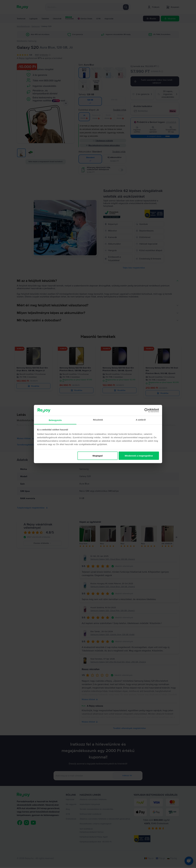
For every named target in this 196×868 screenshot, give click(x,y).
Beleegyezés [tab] (55, 420)
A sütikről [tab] (141, 420)
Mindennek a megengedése (139, 456)
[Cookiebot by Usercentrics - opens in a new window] (147, 410)
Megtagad (98, 456)
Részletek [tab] (98, 420)
